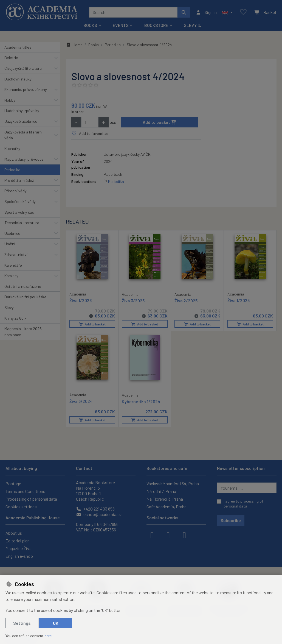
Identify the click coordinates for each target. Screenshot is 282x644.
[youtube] (184, 535)
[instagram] (168, 535)
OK (56, 623)
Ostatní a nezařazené (23, 286)
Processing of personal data (31, 499)
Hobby (10, 100)
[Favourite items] (243, 12)
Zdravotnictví (16, 254)
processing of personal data (243, 504)
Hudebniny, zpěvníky (22, 111)
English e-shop (19, 556)
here (48, 636)
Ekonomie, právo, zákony (26, 89)
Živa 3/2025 (133, 300)
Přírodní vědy (15, 191)
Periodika (12, 170)
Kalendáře (13, 265)
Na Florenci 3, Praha (165, 499)
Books (94, 45)
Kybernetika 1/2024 (141, 401)
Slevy (9, 307)
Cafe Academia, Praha (167, 507)
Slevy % (192, 25)
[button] (227, 12)
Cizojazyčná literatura (23, 68)
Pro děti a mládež (19, 180)
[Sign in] (206, 12)
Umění (10, 244)
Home (74, 45)
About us (14, 533)
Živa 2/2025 (186, 300)
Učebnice (12, 233)
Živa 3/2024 (81, 401)
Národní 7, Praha (161, 491)
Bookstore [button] (156, 25)
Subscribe (231, 520)
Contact (84, 468)
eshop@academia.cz (99, 514)
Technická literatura (22, 223)
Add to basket (160, 122)
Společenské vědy (20, 201)
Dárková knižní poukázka (25, 297)
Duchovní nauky (18, 79)
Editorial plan (18, 541)
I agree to (243, 504)
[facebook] (152, 535)
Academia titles (18, 47)
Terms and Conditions (25, 491)
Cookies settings (21, 507)
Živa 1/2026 (81, 300)
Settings (22, 623)
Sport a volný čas (19, 212)
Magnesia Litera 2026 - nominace (24, 332)
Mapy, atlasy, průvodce (24, 159)
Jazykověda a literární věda (23, 135)
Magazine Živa (19, 548)
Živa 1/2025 (239, 300)
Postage (13, 483)
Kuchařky (12, 148)
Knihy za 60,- (15, 318)
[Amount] (90, 122)
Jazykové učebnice (21, 121)
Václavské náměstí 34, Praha (173, 483)
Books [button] (90, 25)
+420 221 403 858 (95, 509)
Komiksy (11, 276)
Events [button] (121, 25)
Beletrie (11, 58)
